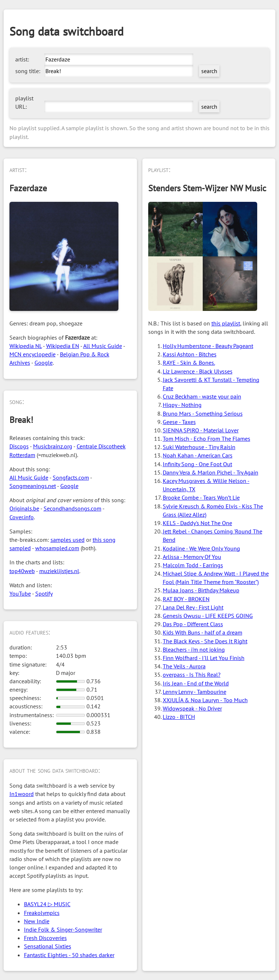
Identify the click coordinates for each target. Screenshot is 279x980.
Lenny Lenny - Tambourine (195, 692)
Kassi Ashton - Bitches (190, 354)
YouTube (20, 593)
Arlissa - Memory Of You (192, 557)
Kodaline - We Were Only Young (201, 548)
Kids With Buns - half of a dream (203, 632)
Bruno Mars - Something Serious (203, 413)
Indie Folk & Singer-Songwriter (63, 929)
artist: (22, 59)
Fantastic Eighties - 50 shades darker (69, 955)
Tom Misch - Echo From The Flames (207, 439)
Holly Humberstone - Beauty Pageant (208, 346)
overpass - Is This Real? (192, 675)
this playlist (226, 323)
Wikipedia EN (63, 346)
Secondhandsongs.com (72, 508)
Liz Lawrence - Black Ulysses (198, 371)
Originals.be (24, 508)
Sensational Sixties (48, 946)
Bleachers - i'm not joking (194, 649)
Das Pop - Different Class (193, 624)
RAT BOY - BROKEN (186, 599)
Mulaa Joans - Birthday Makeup (201, 590)
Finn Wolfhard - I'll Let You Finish (204, 658)
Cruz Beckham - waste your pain (202, 396)
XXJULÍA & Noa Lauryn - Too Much (205, 700)
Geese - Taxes (179, 422)
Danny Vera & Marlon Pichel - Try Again (211, 472)
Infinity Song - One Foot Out (197, 464)
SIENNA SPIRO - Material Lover (201, 430)
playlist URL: (24, 102)
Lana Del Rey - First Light (193, 607)
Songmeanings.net (33, 486)
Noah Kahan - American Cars (198, 455)
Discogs (19, 446)
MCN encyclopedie (33, 354)
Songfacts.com (71, 477)
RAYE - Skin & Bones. (189, 363)
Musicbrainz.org (53, 446)
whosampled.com (57, 548)
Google (44, 363)
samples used (68, 540)
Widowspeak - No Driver (192, 708)
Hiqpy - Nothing (182, 405)
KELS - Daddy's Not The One (197, 523)
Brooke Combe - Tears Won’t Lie (201, 497)
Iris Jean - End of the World (196, 683)
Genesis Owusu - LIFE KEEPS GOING (208, 616)
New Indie (37, 921)
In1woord (22, 794)
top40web (22, 571)
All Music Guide (103, 346)
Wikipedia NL (26, 346)
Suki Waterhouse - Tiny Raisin (199, 447)
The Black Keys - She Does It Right (205, 641)
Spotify (44, 593)
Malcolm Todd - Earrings (193, 565)
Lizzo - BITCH (179, 717)
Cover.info (22, 517)
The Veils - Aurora (184, 666)
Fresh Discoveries (45, 938)
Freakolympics (42, 913)
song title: (28, 71)
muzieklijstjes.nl (59, 571)
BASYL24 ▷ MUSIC (47, 904)
